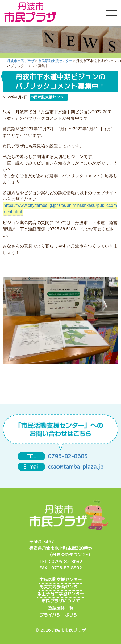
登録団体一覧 (61, 608)
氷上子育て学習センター (61, 594)
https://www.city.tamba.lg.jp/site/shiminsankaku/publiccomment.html (60, 209)
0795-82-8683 (68, 456)
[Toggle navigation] (111, 13)
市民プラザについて (61, 601)
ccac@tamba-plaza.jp (76, 467)
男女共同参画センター (61, 587)
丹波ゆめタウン (67, 555)
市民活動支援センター (61, 580)
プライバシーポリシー (61, 615)
